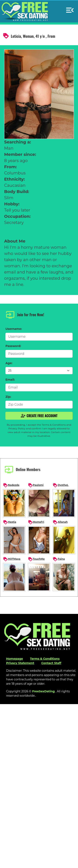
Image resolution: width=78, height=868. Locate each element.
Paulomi (36, 485)
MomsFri (36, 522)
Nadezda (11, 485)
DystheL (61, 485)
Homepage (14, 659)
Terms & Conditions (45, 659)
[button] (70, 8)
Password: (13, 346)
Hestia (10, 522)
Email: (10, 380)
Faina (59, 559)
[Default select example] (39, 371)
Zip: (8, 397)
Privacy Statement (20, 663)
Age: (9, 363)
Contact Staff (51, 663)
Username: (14, 329)
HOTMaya (12, 559)
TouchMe (36, 559)
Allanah (60, 522)
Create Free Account (39, 416)
